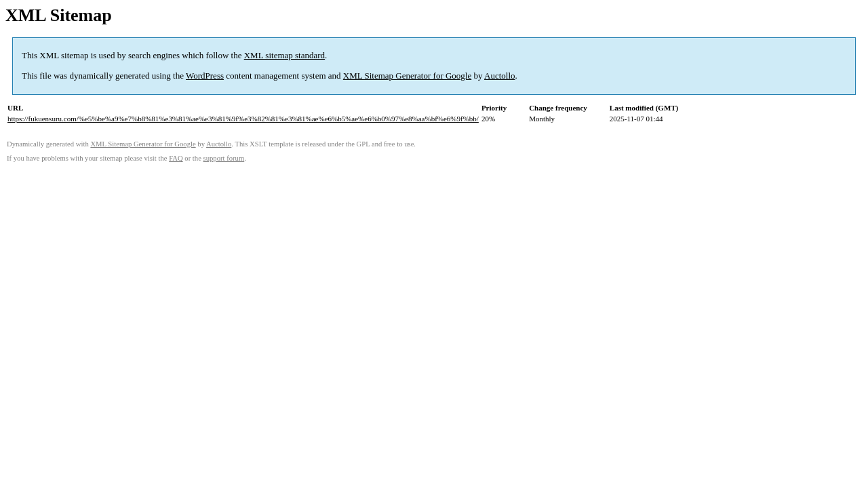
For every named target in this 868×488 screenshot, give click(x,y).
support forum (224, 158)
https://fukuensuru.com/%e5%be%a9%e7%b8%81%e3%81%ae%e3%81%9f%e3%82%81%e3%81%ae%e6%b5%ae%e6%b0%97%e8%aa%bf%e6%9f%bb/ (243, 119)
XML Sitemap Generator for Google (407, 76)
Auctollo (500, 76)
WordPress (205, 76)
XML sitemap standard (284, 55)
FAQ (176, 158)
